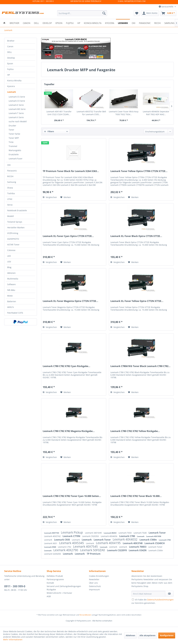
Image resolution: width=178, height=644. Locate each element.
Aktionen (11, 273)
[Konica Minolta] (93, 23)
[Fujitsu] (70, 23)
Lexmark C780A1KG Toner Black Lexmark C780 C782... (140, 366)
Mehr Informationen (13, 640)
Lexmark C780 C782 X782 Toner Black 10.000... (136, 496)
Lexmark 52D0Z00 (53, 554)
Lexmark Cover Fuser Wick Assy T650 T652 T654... (124, 113)
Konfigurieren (167, 635)
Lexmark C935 (62, 540)
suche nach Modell (18, 121)
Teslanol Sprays (15, 222)
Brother (11, 41)
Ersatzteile (14, 154)
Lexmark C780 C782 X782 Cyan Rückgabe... (67, 366)
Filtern (49, 131)
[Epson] (59, 23)
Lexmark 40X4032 (125, 539)
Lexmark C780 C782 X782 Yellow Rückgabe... (135, 431)
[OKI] (133, 23)
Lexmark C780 (127, 536)
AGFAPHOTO (13, 239)
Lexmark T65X (125, 533)
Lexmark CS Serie (17, 97)
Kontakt (50, 583)
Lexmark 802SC (110, 533)
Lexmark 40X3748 (133, 543)
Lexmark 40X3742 (53, 536)
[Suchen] (104, 13)
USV (9, 262)
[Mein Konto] (150, 13)
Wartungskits (15, 150)
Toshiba (11, 193)
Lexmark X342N (138, 550)
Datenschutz (95, 586)
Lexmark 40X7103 (52, 533)
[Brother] (14, 23)
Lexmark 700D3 (138, 547)
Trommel (13, 146)
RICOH (10, 176)
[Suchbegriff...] (82, 13)
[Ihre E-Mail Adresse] (148, 594)
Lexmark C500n (148, 540)
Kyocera (11, 86)
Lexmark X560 (50, 547)
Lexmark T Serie (16, 113)
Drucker (12, 126)
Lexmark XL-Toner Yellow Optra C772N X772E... (137, 301)
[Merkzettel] (137, 13)
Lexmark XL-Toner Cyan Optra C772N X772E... (68, 236)
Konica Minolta (14, 81)
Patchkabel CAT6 (15, 313)
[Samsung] (169, 23)
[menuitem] (82, 13)
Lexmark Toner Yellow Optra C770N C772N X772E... (139, 171)
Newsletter (94, 579)
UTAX (10, 199)
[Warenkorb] (168, 13)
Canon (10, 46)
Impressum (94, 589)
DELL (10, 52)
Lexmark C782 (165, 540)
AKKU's (11, 307)
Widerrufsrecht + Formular (59, 593)
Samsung (12, 182)
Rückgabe (51, 589)
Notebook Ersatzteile (17, 210)
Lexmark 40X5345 (72, 543)
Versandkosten (85, 615)
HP (9, 75)
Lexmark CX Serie (17, 101)
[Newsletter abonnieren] (169, 594)
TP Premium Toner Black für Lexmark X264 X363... (71, 171)
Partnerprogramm (55, 579)
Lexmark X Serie (16, 117)
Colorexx (11, 250)
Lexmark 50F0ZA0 (93, 550)
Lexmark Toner (157, 533)
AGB (49, 596)
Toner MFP (14, 138)
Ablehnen (130, 635)
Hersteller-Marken (16, 227)
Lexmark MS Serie (17, 109)
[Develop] (47, 23)
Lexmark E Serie (16, 105)
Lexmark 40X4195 (109, 543)
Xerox (10, 205)
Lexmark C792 (65, 547)
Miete (10, 296)
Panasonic (12, 171)
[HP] (79, 23)
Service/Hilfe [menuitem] (166, 7)
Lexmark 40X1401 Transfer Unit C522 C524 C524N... (59, 113)
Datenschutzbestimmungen (160, 600)
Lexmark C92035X (91, 536)
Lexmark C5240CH (155, 543)
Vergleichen (50, 197)
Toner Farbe (14, 134)
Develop (11, 58)
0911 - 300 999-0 (15, 586)
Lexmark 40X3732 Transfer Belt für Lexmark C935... (91, 113)
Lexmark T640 (140, 533)
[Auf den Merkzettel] (66, 197)
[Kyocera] (110, 23)
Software (11, 284)
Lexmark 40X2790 (66, 550)
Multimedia (13, 279)
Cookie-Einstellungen (99, 576)
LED (9, 256)
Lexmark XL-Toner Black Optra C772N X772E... (136, 236)
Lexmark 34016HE (94, 533)
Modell (11, 216)
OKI (9, 165)
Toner (11, 130)
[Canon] (27, 23)
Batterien (12, 301)
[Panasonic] (145, 23)
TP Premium (94, 554)
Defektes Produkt (55, 576)
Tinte (11, 142)
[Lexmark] (123, 23)
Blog (9, 267)
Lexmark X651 (51, 543)
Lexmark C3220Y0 (117, 550)
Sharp (10, 188)
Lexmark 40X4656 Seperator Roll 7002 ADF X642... (156, 113)
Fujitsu (10, 69)
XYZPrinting (13, 233)
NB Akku (11, 290)
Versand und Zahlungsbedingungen (64, 586)
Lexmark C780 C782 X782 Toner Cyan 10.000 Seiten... (72, 496)
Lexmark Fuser (16, 159)
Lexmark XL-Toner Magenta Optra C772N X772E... (70, 301)
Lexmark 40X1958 (154, 536)
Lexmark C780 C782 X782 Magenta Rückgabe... (69, 431)
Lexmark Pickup (72, 532)
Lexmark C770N (72, 536)
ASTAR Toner (13, 245)
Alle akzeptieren (147, 635)
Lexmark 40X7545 (86, 546)
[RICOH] (157, 23)
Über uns (93, 583)
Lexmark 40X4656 (109, 536)
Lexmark (12, 92)
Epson (10, 63)
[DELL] (36, 23)
